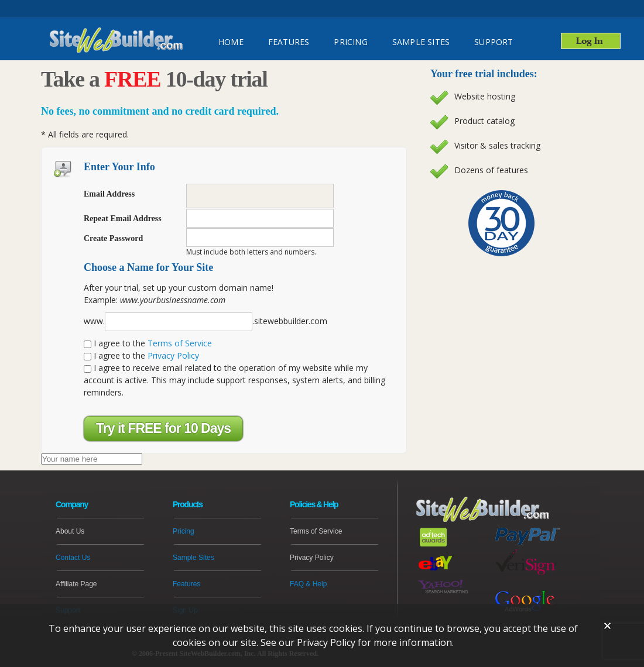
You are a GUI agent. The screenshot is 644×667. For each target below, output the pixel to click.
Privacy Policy (173, 355)
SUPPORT (494, 42)
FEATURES (289, 42)
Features (186, 584)
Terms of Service (180, 343)
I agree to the (148, 343)
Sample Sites (421, 42)
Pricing (350, 42)
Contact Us (73, 558)
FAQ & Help (308, 584)
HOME (231, 42)
